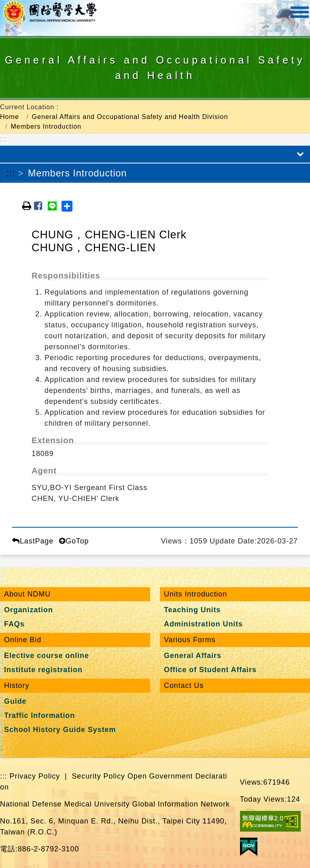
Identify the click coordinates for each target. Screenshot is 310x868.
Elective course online (47, 656)
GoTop (74, 541)
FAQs (14, 624)
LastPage (33, 541)
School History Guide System (60, 730)
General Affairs (193, 656)
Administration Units (203, 624)
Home (10, 117)
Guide (15, 701)
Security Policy (98, 776)
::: (4, 139)
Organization (29, 610)
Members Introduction (46, 126)
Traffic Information (39, 715)
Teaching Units (192, 610)
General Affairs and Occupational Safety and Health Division (130, 117)
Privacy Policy (35, 776)
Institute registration (43, 670)
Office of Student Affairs (210, 670)
